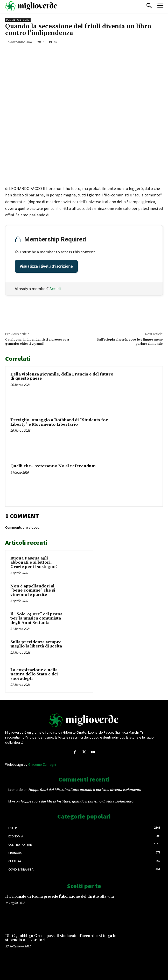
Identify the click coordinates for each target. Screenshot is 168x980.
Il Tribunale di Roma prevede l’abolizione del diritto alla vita (59, 897)
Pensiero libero (18, 20)
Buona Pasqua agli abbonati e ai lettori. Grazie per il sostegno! (34, 563)
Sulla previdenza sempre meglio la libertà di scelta (36, 644)
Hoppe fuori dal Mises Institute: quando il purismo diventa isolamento (85, 790)
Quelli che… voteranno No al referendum (53, 466)
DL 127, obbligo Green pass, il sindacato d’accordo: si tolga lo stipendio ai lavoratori (61, 938)
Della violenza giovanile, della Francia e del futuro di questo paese (62, 377)
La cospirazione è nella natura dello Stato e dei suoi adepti (34, 674)
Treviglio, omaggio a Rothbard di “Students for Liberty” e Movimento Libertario (59, 422)
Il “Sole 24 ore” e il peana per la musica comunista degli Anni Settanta (36, 618)
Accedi (55, 289)
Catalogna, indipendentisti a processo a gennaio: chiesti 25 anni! (37, 342)
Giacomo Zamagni (42, 764)
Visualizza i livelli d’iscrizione (46, 266)
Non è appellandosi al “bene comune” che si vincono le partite (33, 591)
